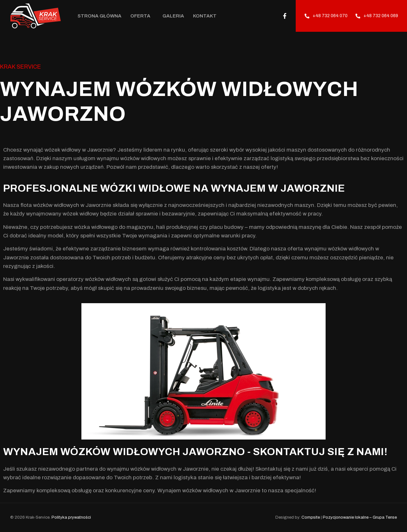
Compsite (311, 517)
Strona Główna (100, 16)
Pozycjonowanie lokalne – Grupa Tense (360, 517)
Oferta (142, 16)
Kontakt (205, 16)
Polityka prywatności (71, 517)
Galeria (173, 16)
